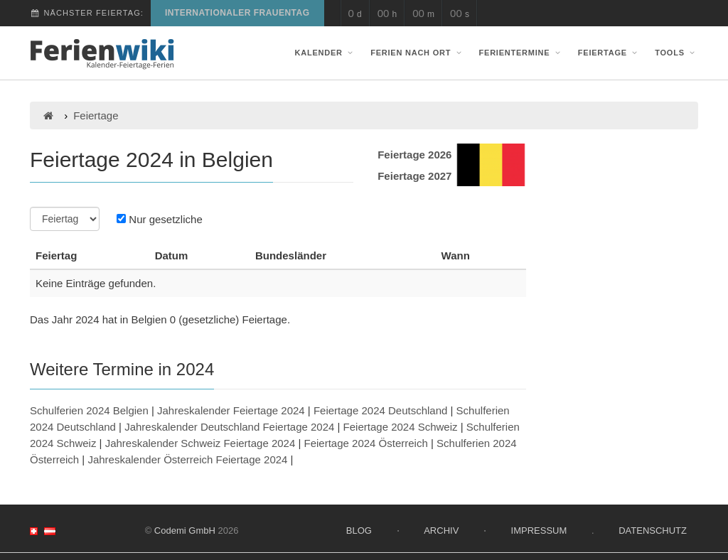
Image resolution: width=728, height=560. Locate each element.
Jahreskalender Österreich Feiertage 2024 (187, 459)
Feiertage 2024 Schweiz (401, 427)
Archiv (441, 531)
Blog (359, 531)
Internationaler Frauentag (237, 13)
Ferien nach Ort (417, 53)
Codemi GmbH (185, 531)
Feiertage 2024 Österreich (366, 443)
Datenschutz (653, 531)
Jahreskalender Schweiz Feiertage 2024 (200, 443)
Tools (676, 53)
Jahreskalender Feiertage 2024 (231, 410)
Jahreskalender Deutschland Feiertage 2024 (229, 427)
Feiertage (609, 53)
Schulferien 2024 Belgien (89, 410)
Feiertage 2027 (414, 176)
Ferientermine (521, 53)
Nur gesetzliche (160, 219)
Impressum (539, 531)
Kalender (326, 53)
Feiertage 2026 (414, 155)
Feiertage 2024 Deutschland (380, 410)
